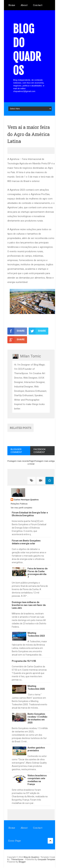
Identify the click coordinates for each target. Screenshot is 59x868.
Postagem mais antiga (44, 461)
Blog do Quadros (27, 50)
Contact (38, 5)
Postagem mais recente (18, 461)
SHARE (16, 331)
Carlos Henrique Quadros (26, 500)
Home (12, 5)
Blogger (22, 862)
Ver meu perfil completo (21, 508)
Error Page (15, 841)
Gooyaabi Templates (47, 859)
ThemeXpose (18, 859)
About (24, 5)
